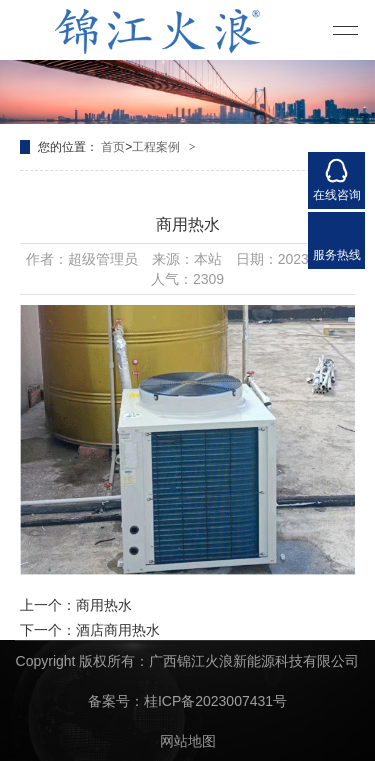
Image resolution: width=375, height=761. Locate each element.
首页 (113, 147)
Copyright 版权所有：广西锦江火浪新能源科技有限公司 (188, 661)
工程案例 (156, 147)
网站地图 (188, 741)
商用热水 (104, 605)
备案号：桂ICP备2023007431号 (187, 701)
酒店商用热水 (118, 630)
